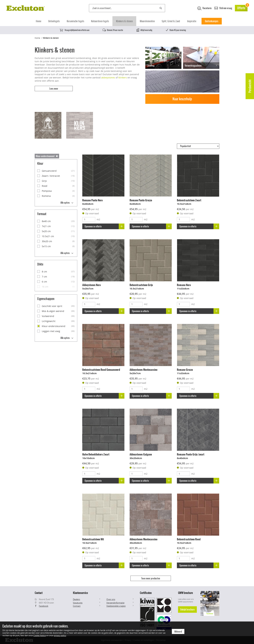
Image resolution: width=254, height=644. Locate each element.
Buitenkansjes (212, 21)
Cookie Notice (40, 635)
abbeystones (108, 78)
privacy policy (60, 635)
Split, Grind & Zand (171, 21)
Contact (77, 606)
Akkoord (178, 632)
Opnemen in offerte (105, 226)
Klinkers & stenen (124, 21)
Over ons (111, 599)
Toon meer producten (151, 578)
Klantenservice (80, 592)
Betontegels (54, 21)
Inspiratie (192, 21)
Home (39, 21)
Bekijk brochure (187, 609)
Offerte (242, 8)
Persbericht (250, 86)
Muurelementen (147, 21)
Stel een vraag (223, 8)
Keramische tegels (75, 21)
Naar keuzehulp (182, 99)
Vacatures (204, 8)
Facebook (44, 606)
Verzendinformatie (115, 602)
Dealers (76, 599)
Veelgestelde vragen (116, 606)
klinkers (123, 78)
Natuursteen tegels (100, 21)
